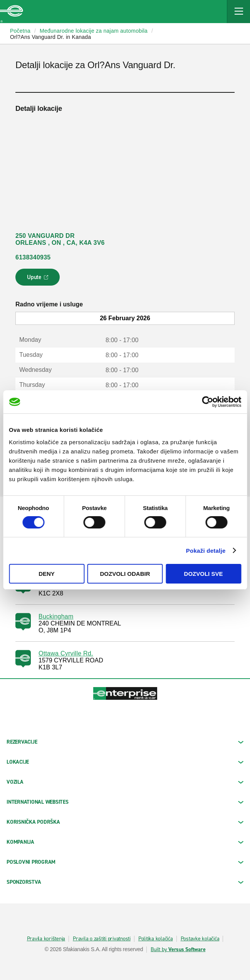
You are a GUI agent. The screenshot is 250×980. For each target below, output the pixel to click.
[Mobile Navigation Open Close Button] (238, 12)
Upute (39, 279)
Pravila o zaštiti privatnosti (102, 939)
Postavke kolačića (200, 939)
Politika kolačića (156, 939)
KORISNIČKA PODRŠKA (125, 822)
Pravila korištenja (46, 939)
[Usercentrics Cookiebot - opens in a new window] (207, 402)
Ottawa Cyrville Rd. (66, 653)
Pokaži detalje (206, 551)
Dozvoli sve (204, 574)
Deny (47, 574)
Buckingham (56, 616)
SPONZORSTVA (125, 882)
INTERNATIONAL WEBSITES (125, 802)
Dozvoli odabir (125, 574)
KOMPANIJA (125, 842)
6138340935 (33, 257)
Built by (178, 950)
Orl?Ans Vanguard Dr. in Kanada (50, 37)
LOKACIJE (125, 762)
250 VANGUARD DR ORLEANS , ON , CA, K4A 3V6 (60, 239)
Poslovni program (125, 862)
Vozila (125, 782)
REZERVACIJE (125, 742)
